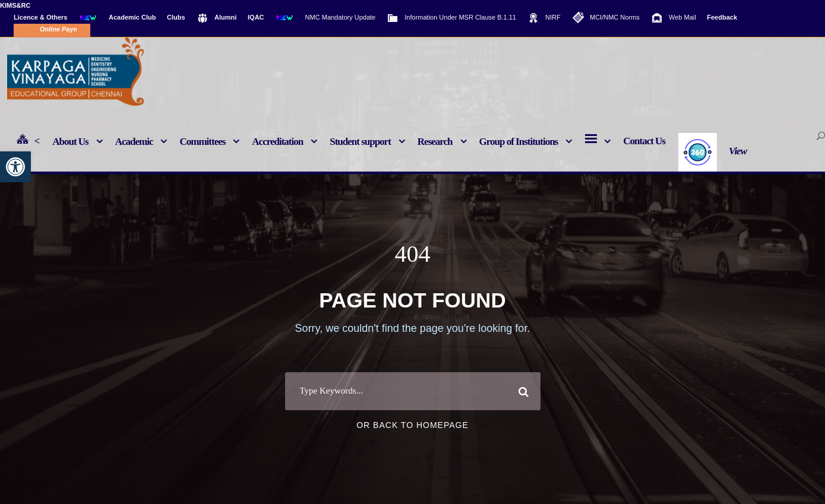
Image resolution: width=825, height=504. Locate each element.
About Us (70, 142)
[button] (15, 167)
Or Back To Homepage (413, 458)
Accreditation (277, 142)
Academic (134, 142)
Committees (202, 142)
